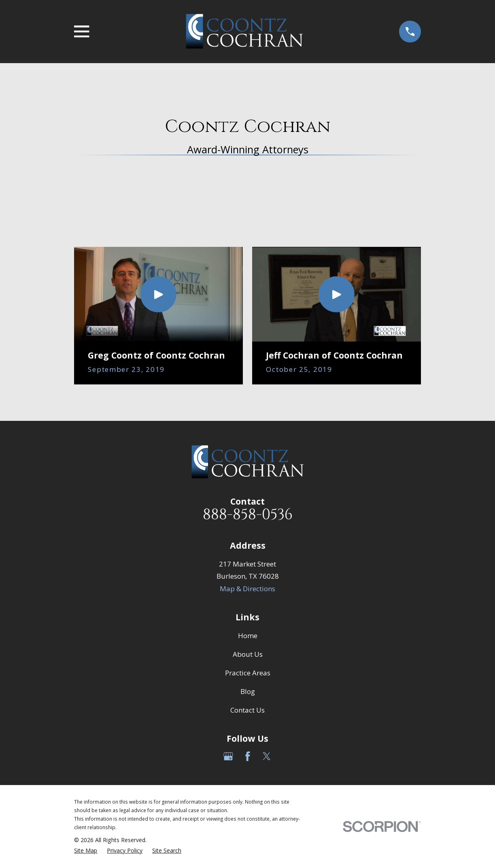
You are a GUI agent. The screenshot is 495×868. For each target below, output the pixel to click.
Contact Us (247, 710)
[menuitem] (86, 851)
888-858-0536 (248, 515)
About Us (248, 654)
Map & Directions (247, 589)
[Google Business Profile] (228, 756)
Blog (248, 691)
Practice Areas (248, 673)
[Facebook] (248, 756)
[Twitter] (267, 756)
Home (248, 636)
